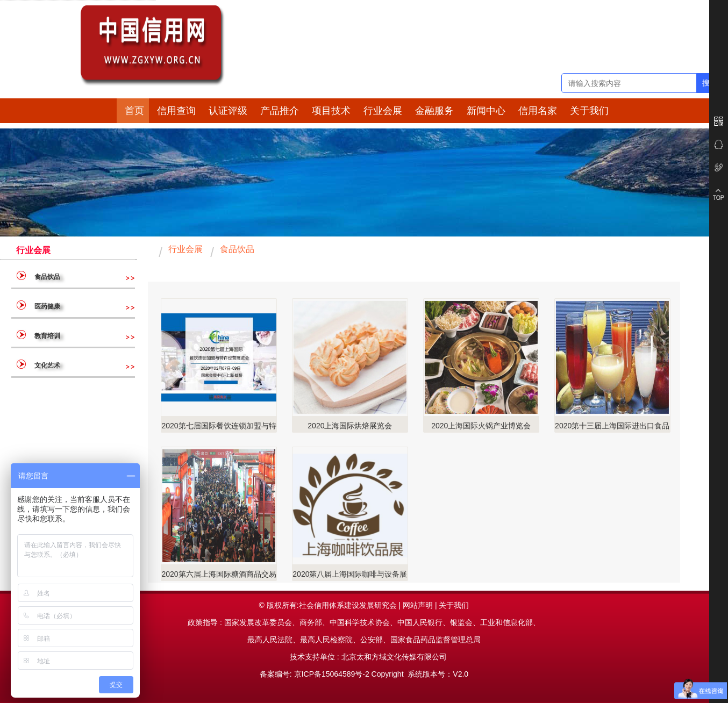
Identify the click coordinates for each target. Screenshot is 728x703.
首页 (134, 111)
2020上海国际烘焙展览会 (350, 426)
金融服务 (434, 111)
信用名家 (538, 111)
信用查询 (176, 111)
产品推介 (280, 111)
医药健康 (47, 306)
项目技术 (331, 111)
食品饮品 (63, 277)
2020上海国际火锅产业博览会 (481, 426)
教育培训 (47, 336)
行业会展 (383, 111)
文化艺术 (47, 365)
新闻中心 (486, 111)
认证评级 (228, 111)
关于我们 (589, 111)
